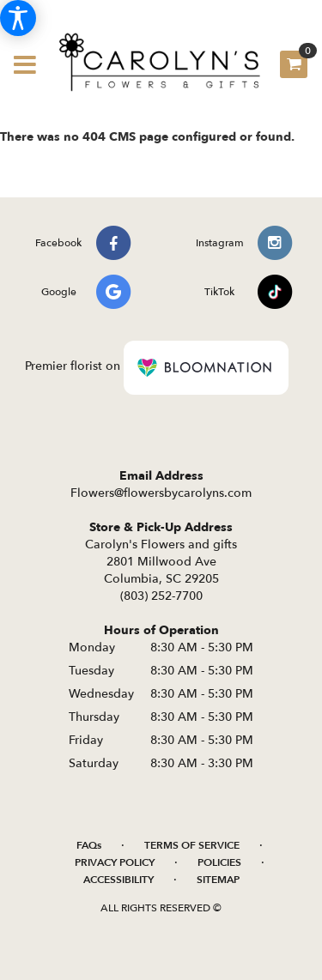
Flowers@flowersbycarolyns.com (161, 493)
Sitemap (218, 880)
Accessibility (118, 880)
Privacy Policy (115, 862)
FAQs (89, 845)
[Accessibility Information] (18, 18)
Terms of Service (192, 845)
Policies (219, 862)
